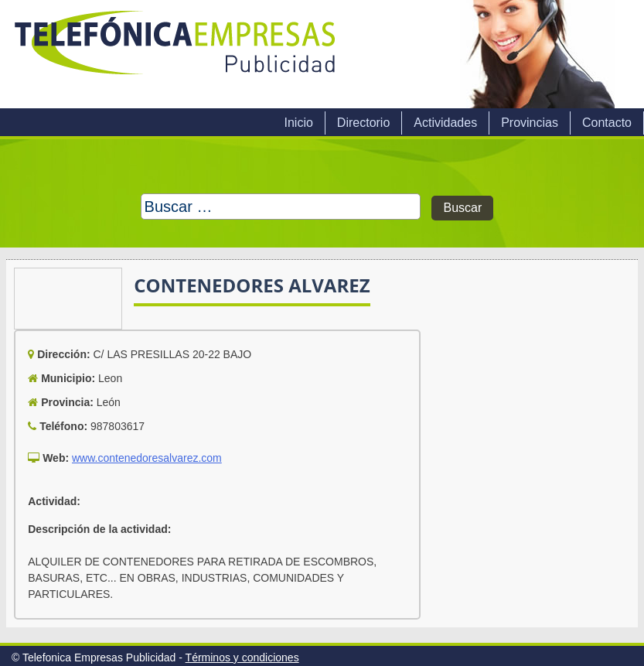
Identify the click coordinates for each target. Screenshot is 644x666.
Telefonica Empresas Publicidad (176, 54)
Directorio (363, 123)
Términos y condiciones (242, 657)
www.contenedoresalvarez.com (147, 458)
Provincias (530, 123)
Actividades (445, 123)
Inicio (298, 123)
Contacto (607, 123)
